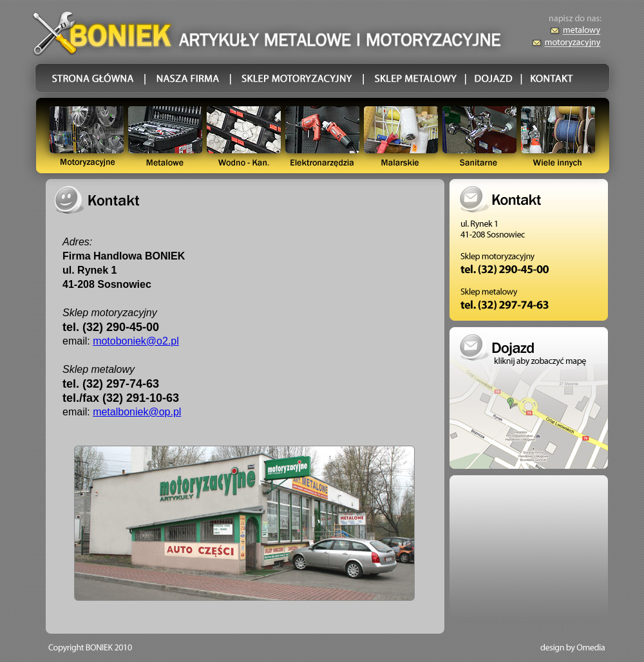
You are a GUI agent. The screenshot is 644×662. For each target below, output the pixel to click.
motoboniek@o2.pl (136, 341)
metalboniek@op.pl (137, 412)
